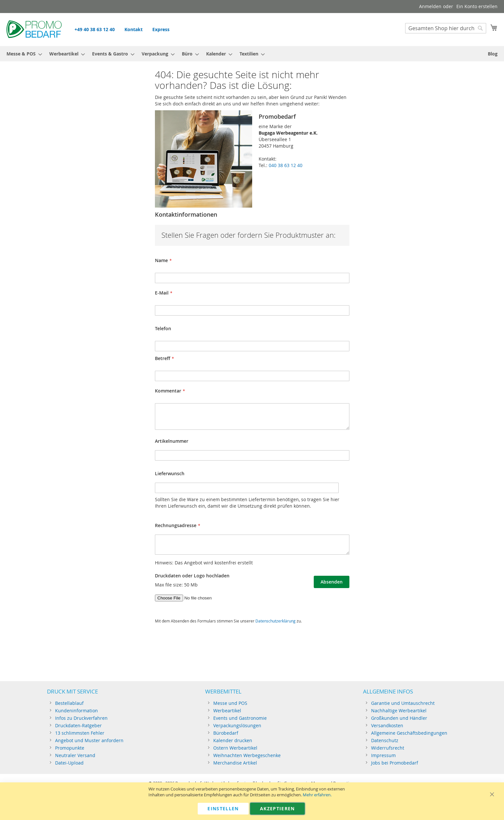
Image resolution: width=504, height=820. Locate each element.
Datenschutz (385, 740)
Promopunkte (70, 748)
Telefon (163, 328)
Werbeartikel (227, 711)
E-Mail (162, 293)
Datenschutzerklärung (275, 621)
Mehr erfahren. (317, 795)
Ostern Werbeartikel (235, 748)
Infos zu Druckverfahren (81, 718)
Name (161, 260)
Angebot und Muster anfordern (89, 740)
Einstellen (223, 808)
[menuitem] (22, 54)
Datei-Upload (69, 763)
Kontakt (134, 29)
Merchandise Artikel (235, 763)
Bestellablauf (69, 703)
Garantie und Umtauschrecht (403, 703)
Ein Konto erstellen (477, 6)
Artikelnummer (172, 441)
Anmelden (430, 6)
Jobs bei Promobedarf (395, 763)
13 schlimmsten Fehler (80, 733)
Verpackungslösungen (237, 725)
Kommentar (168, 391)
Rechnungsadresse (176, 525)
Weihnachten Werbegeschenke (247, 755)
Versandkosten (387, 725)
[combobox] (446, 28)
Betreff (163, 358)
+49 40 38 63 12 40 (95, 29)
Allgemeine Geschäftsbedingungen (409, 733)
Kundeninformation (76, 711)
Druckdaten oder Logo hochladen (192, 576)
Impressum (383, 755)
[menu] (252, 54)
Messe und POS (230, 703)
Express (161, 29)
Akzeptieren (277, 808)
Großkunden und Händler (399, 718)
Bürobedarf (226, 733)
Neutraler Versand (75, 755)
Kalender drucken (233, 740)
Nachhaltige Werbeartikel (399, 711)
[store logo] (34, 29)
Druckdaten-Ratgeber (78, 725)
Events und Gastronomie (240, 718)
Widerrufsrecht (388, 748)
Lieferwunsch (170, 473)
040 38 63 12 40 (286, 165)
